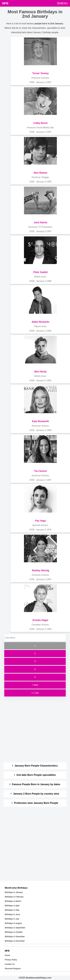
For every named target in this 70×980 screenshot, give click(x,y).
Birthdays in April (12, 906)
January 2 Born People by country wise (36, 794)
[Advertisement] (33, 730)
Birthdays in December (15, 941)
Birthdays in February (14, 897)
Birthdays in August (13, 923)
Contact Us (10, 964)
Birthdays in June (12, 914)
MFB (5, 3)
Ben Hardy (40, 372)
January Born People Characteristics (36, 766)
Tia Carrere (40, 471)
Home (7, 955)
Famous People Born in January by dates (36, 784)
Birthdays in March (13, 901)
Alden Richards (40, 322)
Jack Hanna (41, 222)
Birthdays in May (12, 910)
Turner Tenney (41, 73)
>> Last (35, 693)
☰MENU (62, 3)
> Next (35, 685)
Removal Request (13, 969)
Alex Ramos (40, 173)
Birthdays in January (14, 892)
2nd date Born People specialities (36, 775)
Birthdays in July (12, 919)
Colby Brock (41, 123)
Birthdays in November (15, 937)
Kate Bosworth (40, 421)
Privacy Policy (11, 960)
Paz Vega (40, 521)
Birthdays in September (15, 928)
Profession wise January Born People (36, 803)
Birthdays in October (14, 932)
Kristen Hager (40, 620)
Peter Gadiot (40, 272)
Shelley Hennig (40, 570)
